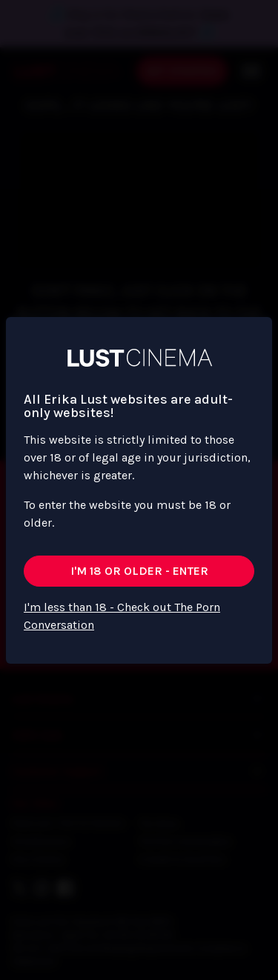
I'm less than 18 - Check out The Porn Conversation (122, 616)
